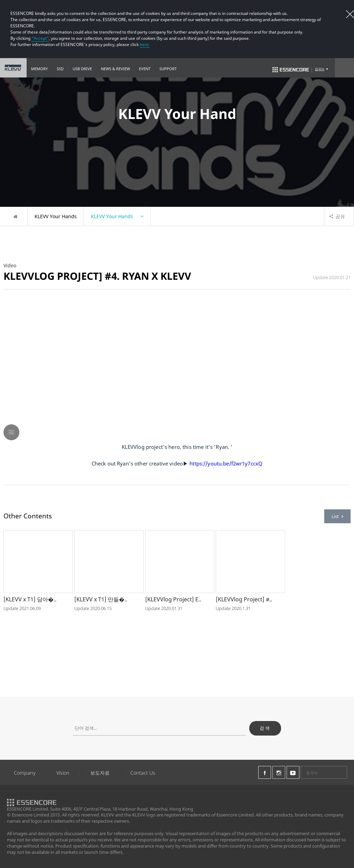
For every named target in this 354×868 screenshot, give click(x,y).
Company (25, 773)
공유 (337, 216)
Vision (63, 773)
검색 (265, 728)
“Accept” (40, 38)
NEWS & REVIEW (115, 69)
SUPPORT (168, 69)
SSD (60, 69)
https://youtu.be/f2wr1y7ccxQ (226, 463)
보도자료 (100, 773)
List (337, 516)
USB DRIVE (82, 69)
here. (145, 44)
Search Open (344, 68)
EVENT (145, 69)
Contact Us (143, 773)
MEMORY (39, 69)
